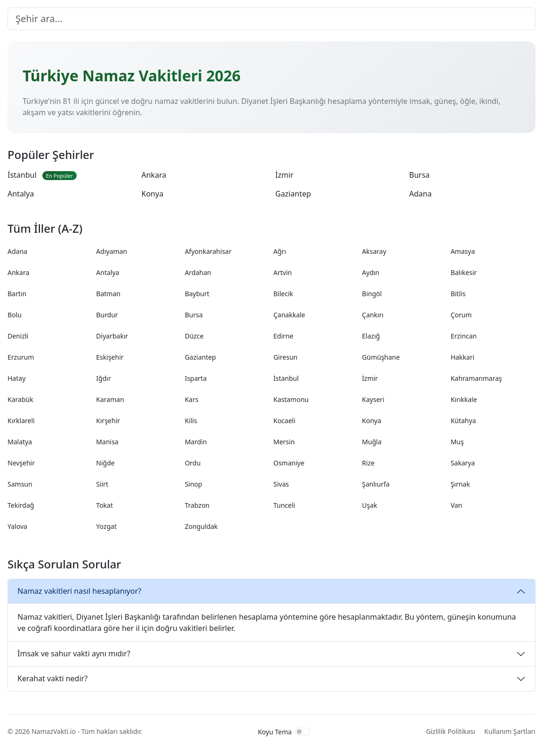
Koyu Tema (275, 732)
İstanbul (42, 175)
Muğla (371, 442)
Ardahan (198, 272)
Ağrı (280, 251)
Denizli (18, 336)
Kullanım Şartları (510, 731)
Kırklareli (21, 421)
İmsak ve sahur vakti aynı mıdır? (74, 654)
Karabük (20, 399)
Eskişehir (110, 357)
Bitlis (458, 294)
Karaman (110, 399)
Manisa (107, 442)
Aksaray (374, 251)
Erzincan (464, 336)
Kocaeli (284, 421)
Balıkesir (464, 272)
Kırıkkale (464, 399)
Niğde (105, 463)
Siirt (102, 484)
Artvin (283, 272)
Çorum (461, 315)
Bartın (17, 294)
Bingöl (372, 294)
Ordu (193, 463)
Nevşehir (21, 463)
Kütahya (463, 421)
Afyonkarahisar (208, 251)
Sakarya (463, 463)
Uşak (369, 505)
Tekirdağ (21, 505)
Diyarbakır (112, 336)
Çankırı (373, 315)
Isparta (196, 378)
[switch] (303, 732)
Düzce (194, 336)
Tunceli (284, 505)
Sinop (194, 484)
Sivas (281, 484)
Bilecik (283, 294)
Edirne (283, 336)
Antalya (21, 194)
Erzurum (21, 357)
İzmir (284, 175)
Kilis (191, 421)
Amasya (463, 251)
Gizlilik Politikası (450, 731)
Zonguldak (201, 526)
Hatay (16, 378)
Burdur (107, 315)
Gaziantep (293, 194)
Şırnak (460, 484)
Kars (192, 399)
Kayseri (373, 399)
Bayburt (197, 294)
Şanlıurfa (376, 484)
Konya (153, 194)
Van (457, 505)
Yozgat (106, 526)
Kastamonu (291, 399)
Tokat (104, 505)
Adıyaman (112, 251)
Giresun (285, 357)
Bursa (420, 175)
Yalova (17, 526)
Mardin (196, 442)
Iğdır (103, 378)
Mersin (284, 442)
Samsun (20, 484)
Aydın (371, 272)
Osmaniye (289, 463)
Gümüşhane (381, 357)
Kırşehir (108, 421)
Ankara (154, 175)
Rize (368, 463)
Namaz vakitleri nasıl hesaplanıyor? (79, 591)
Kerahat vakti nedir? (52, 678)
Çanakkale (289, 315)
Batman (108, 294)
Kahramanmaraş (476, 378)
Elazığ (371, 336)
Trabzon (197, 505)
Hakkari (463, 357)
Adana (421, 194)
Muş (457, 442)
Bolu (15, 315)
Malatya (20, 442)
